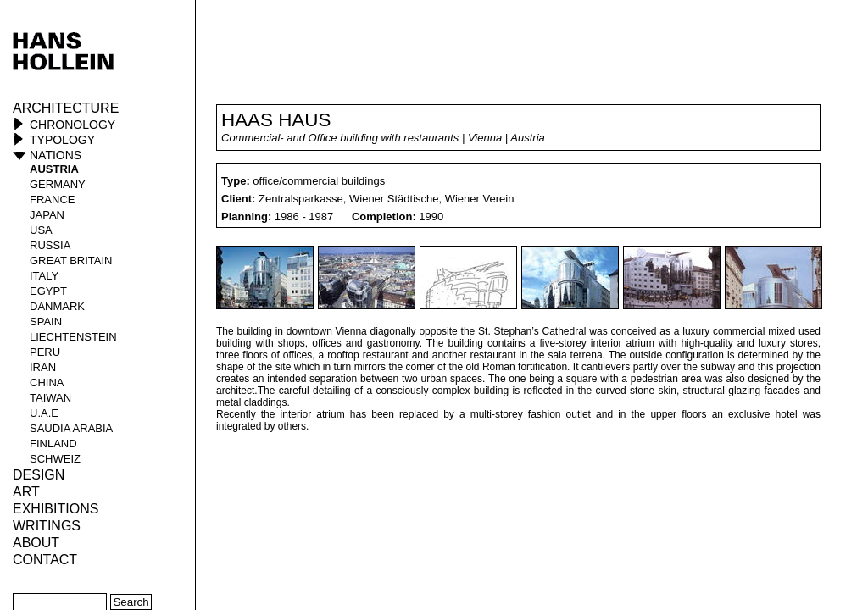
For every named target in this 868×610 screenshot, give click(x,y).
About (36, 543)
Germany (58, 184)
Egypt (48, 291)
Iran (43, 367)
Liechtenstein (73, 337)
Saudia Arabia (71, 428)
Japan (47, 215)
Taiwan (50, 398)
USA (41, 230)
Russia (50, 245)
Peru (45, 352)
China (47, 383)
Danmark (57, 306)
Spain (46, 322)
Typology (62, 140)
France (52, 200)
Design (39, 475)
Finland (53, 444)
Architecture (66, 108)
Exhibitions (56, 509)
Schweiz (55, 459)
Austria (54, 169)
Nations (56, 155)
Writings (47, 526)
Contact (45, 560)
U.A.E (44, 413)
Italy (44, 276)
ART (26, 492)
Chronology (72, 125)
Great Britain (71, 261)
